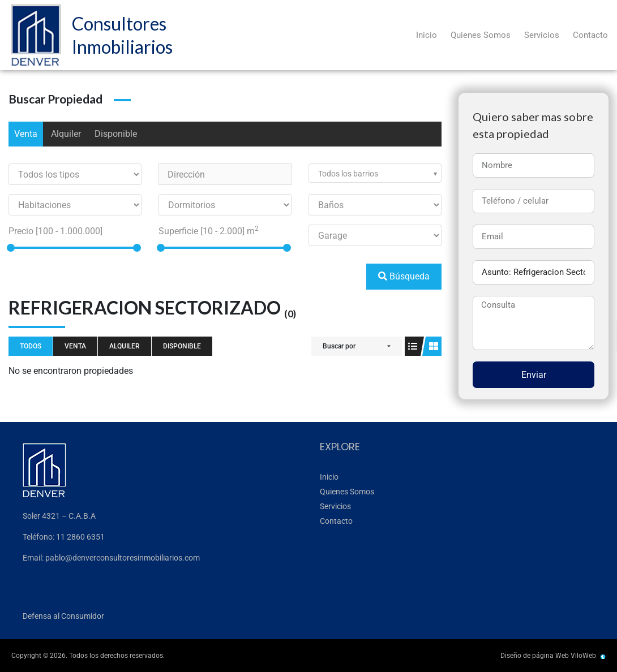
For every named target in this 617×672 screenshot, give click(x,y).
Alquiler (66, 134)
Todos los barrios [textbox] (348, 174)
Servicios (542, 35)
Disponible (116, 134)
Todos (31, 346)
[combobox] (375, 173)
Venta (26, 134)
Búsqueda (404, 276)
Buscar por (339, 346)
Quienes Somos (481, 35)
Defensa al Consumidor (63, 616)
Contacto (590, 35)
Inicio (427, 35)
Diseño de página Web (535, 656)
